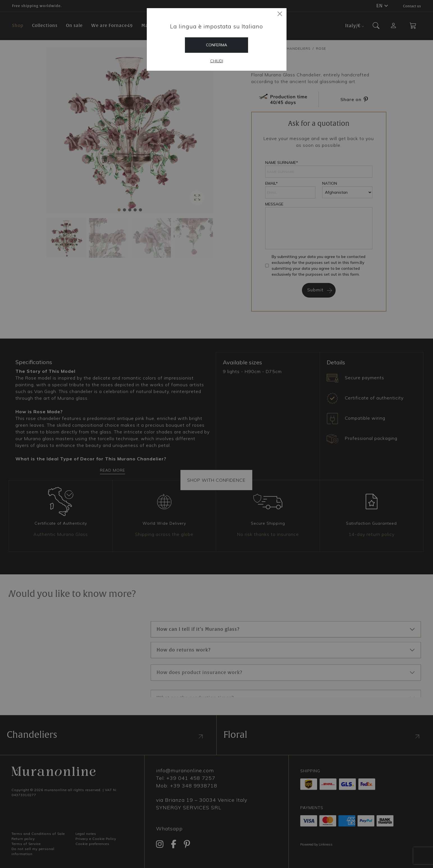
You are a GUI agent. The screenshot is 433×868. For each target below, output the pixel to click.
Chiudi (217, 61)
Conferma (216, 45)
